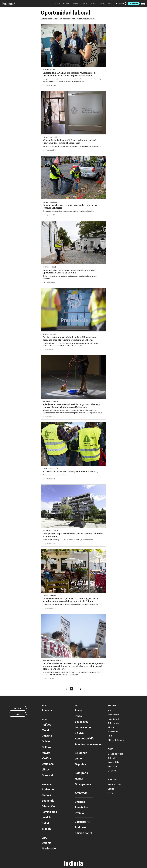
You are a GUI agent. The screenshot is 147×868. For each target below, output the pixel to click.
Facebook (113, 715)
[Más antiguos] (81, 689)
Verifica (47, 758)
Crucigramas (83, 784)
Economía (48, 801)
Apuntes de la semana (89, 744)
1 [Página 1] (71, 689)
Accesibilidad (114, 762)
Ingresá (121, 3)
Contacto (112, 771)
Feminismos (49, 812)
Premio (79, 813)
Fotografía (81, 773)
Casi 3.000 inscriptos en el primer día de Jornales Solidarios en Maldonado (73, 535)
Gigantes (80, 764)
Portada (47, 710)
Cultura (46, 747)
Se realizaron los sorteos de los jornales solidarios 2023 (70, 472)
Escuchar (82, 822)
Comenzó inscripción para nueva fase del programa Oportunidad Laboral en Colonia (69, 271)
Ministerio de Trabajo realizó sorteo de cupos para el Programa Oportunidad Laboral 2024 (69, 142)
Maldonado (49, 849)
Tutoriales (112, 758)
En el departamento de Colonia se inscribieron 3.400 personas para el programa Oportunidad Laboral (69, 339)
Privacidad (113, 767)
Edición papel (83, 833)
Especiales (82, 722)
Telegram (113, 723)
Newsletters (114, 732)
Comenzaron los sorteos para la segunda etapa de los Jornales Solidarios (70, 206)
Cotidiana (48, 764)
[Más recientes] (66, 689)
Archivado (81, 793)
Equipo (111, 789)
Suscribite (134, 3)
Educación (48, 806)
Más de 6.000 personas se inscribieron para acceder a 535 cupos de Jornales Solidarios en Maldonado (72, 406)
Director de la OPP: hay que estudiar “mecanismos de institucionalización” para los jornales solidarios (70, 74)
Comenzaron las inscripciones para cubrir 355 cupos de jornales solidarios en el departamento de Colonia (71, 600)
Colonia (47, 843)
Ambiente (48, 789)
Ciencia (46, 795)
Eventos (80, 802)
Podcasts (81, 827)
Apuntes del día (85, 739)
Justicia (47, 818)
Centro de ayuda (115, 754)
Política (47, 725)
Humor (79, 779)
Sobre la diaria (114, 785)
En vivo (79, 733)
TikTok (112, 727)
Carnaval (47, 775)
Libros (46, 770)
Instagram (114, 719)
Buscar (79, 710)
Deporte (47, 736)
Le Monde (81, 753)
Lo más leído (83, 727)
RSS (110, 736)
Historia (112, 793)
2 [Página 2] (76, 689)
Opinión (47, 742)
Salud (45, 823)
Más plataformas (116, 740)
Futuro (46, 753)
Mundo (46, 730)
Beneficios (81, 807)
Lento (78, 759)
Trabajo (47, 829)
